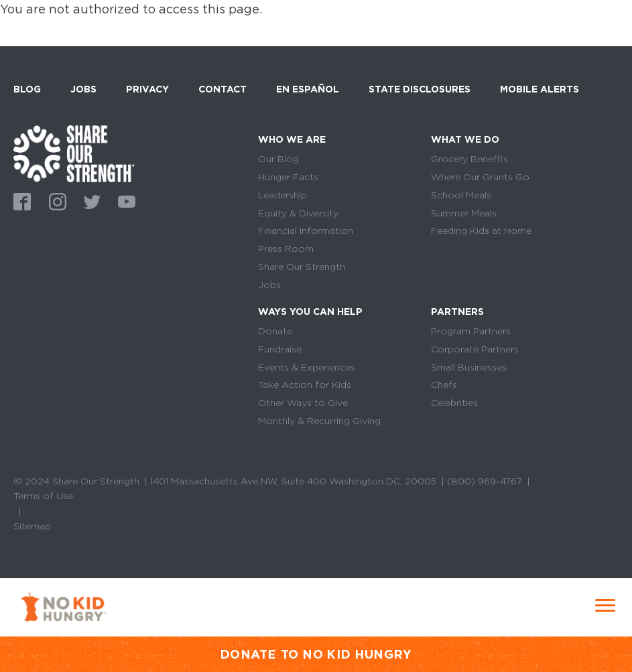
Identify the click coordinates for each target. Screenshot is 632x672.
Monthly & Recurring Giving (319, 421)
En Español (308, 89)
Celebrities (454, 403)
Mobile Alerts (540, 87)
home (74, 154)
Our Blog (278, 159)
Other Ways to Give (303, 403)
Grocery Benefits (469, 159)
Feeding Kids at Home (481, 230)
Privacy (147, 89)
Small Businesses (469, 367)
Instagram (55, 200)
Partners (457, 312)
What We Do (465, 139)
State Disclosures (420, 89)
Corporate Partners (475, 349)
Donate (275, 331)
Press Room (286, 249)
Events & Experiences (307, 367)
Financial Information (306, 230)
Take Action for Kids (305, 385)
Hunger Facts (288, 177)
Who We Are (292, 139)
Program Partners (471, 331)
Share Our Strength (302, 267)
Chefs (444, 385)
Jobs (83, 89)
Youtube (125, 200)
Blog (27, 89)
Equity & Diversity (298, 213)
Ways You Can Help (310, 312)
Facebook (20, 200)
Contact (223, 89)
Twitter (90, 200)
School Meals (461, 195)
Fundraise (280, 349)
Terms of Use (43, 496)
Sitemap (32, 526)
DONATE (248, 654)
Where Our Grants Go (480, 177)
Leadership (282, 195)
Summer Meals (464, 213)
